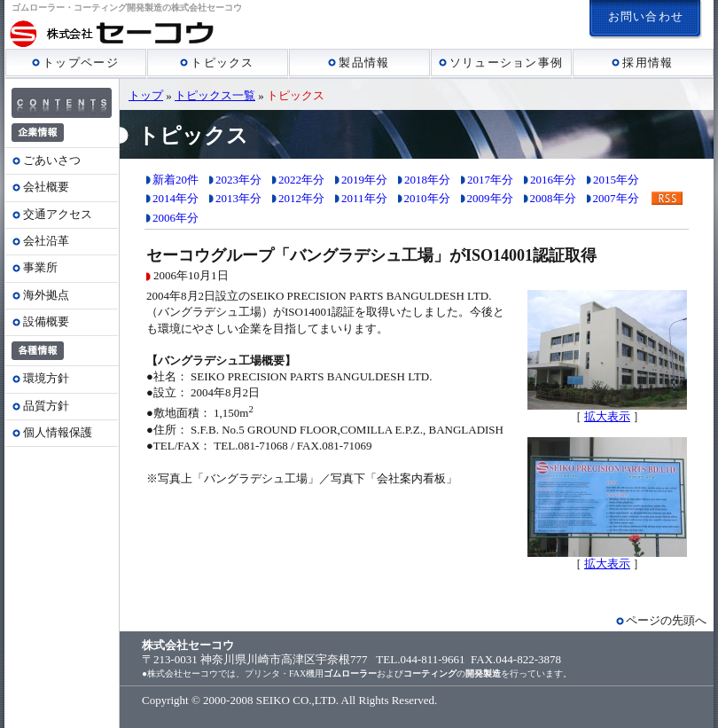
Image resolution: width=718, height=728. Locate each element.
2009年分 (490, 198)
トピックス (217, 63)
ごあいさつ (52, 160)
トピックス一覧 (215, 95)
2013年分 (238, 198)
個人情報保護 (58, 432)
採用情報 (642, 63)
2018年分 (427, 180)
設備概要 (46, 321)
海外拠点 (46, 295)
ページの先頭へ (666, 620)
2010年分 (427, 198)
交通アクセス (58, 214)
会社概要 (46, 187)
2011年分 (364, 198)
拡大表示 (607, 416)
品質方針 (46, 406)
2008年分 (553, 198)
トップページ (75, 63)
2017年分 (490, 180)
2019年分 (364, 180)
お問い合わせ (646, 16)
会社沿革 (46, 241)
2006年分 (176, 218)
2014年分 (176, 198)
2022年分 (301, 180)
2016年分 (553, 180)
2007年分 (616, 198)
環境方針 (46, 378)
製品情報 (359, 63)
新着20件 (176, 180)
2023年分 (238, 180)
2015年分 (616, 180)
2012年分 (301, 198)
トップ (146, 95)
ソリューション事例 (501, 63)
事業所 (40, 267)
